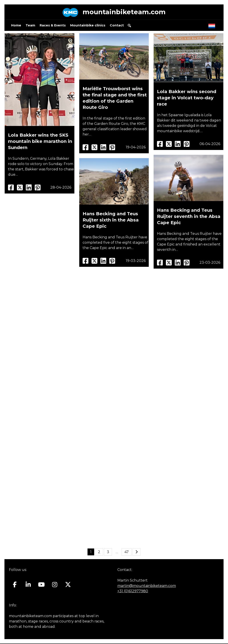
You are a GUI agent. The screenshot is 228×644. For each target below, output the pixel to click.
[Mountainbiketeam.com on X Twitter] (68, 585)
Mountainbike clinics (88, 26)
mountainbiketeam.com (124, 12)
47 (127, 552)
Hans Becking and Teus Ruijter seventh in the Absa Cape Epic (189, 217)
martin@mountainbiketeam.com (147, 586)
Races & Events (53, 26)
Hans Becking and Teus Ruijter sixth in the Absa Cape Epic (111, 220)
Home (16, 26)
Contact (117, 26)
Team (30, 26)
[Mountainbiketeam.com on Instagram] (55, 585)
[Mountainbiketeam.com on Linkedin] (28, 585)
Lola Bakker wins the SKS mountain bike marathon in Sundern (40, 142)
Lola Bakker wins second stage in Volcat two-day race (187, 98)
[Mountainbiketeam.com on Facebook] (15, 585)
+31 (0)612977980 (133, 591)
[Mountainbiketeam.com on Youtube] (42, 585)
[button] (129, 26)
